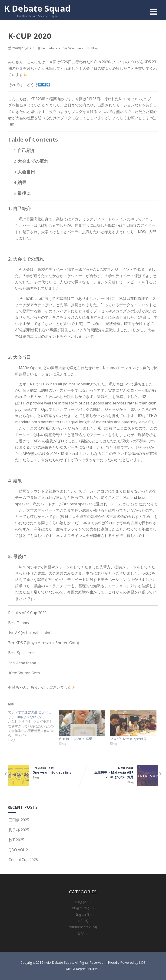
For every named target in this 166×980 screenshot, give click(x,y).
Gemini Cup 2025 (23, 860)
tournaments (79, 927)
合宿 (80, 933)
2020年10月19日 (23, 48)
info (81, 921)
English (81, 914)
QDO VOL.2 (18, 850)
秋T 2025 (16, 840)
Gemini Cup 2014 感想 (76, 739)
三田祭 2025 (18, 820)
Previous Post (46, 770)
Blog (94, 48)
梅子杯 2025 (18, 830)
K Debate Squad (37, 8)
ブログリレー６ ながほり (128, 739)
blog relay (80, 908)
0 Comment (76, 48)
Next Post (120, 773)
